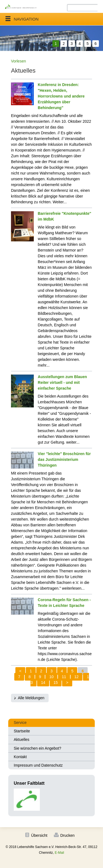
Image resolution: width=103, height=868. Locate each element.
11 (64, 677)
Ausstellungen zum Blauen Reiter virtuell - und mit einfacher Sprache (62, 382)
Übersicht (39, 835)
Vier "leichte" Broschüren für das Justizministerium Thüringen (64, 459)
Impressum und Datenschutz (38, 765)
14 (43, 683)
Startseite (22, 731)
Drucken (68, 835)
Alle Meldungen (31, 698)
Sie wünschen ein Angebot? (37, 748)
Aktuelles (22, 739)
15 (56, 683)
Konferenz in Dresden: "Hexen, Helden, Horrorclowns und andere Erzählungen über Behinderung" (61, 96)
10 (51, 677)
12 (77, 677)
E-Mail (59, 853)
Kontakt (20, 757)
